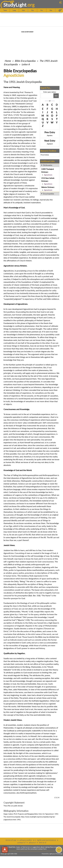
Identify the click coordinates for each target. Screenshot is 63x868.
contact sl (21, 843)
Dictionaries (48, 165)
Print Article (45, 155)
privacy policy (26, 840)
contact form (42, 849)
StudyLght (15, 5)
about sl (32, 843)
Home (8, 61)
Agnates (50, 135)
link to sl (42, 843)
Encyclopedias (48, 194)
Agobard (50, 144)
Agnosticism (48, 175)
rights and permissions (46, 840)
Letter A (26, 64)
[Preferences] (60, 10)
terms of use (11, 840)
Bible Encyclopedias (25, 61)
